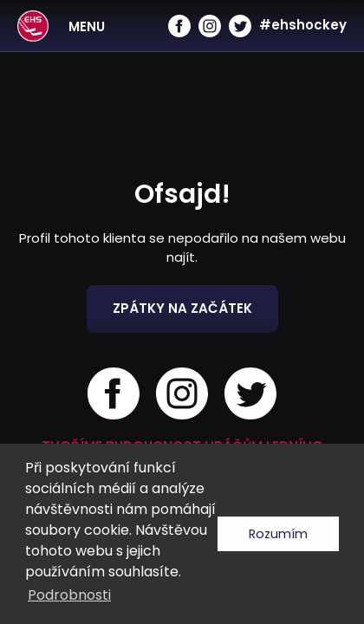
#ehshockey (303, 25)
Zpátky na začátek (182, 308)
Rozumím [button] (278, 534)
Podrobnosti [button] (69, 595)
